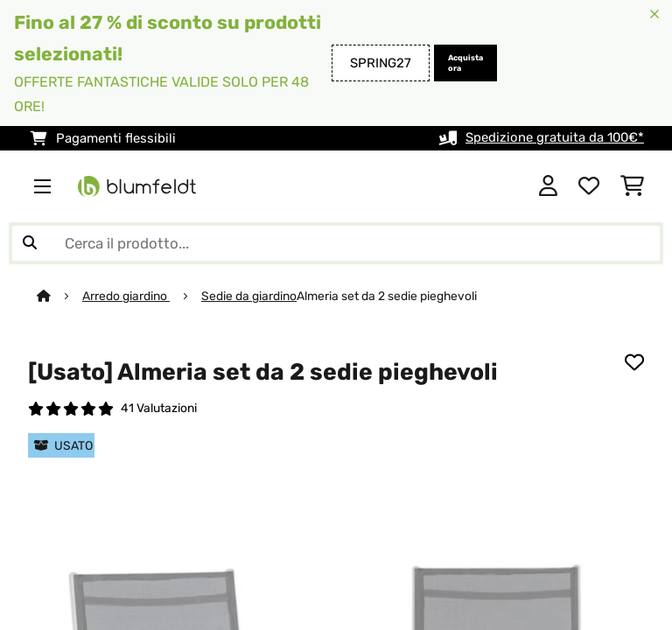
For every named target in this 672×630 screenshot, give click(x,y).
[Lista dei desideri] (589, 186)
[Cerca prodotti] (336, 243)
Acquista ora (465, 63)
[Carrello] (632, 186)
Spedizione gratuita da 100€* (555, 138)
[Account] (548, 186)
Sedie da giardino (249, 296)
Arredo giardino (126, 296)
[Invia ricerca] (30, 243)
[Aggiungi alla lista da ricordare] (634, 361)
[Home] (59, 296)
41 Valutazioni (159, 408)
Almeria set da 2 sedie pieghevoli (387, 296)
